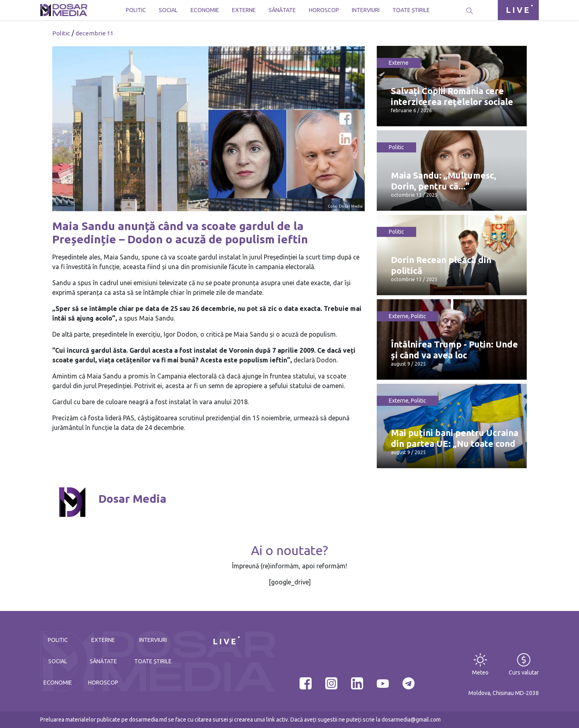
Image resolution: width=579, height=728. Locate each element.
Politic (136, 10)
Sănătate (282, 10)
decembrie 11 (94, 33)
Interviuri (366, 10)
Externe (244, 10)
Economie (205, 10)
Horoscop (324, 10)
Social (168, 10)
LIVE (518, 10)
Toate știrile (411, 10)
